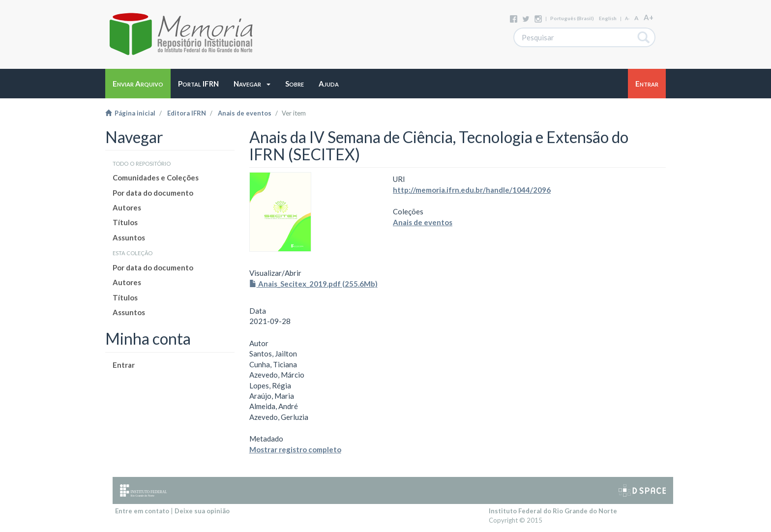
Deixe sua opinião (202, 511)
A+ (649, 17)
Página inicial (130, 113)
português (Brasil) (572, 18)
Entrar (124, 365)
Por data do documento (153, 193)
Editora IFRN (187, 113)
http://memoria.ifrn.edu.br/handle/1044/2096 (472, 190)
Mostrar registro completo (295, 449)
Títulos (125, 222)
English (608, 18)
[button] (252, 84)
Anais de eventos (245, 113)
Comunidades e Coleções (156, 177)
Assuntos (129, 237)
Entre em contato (142, 511)
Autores (127, 207)
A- (627, 18)
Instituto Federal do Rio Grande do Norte (553, 511)
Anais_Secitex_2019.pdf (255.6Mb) (313, 284)
